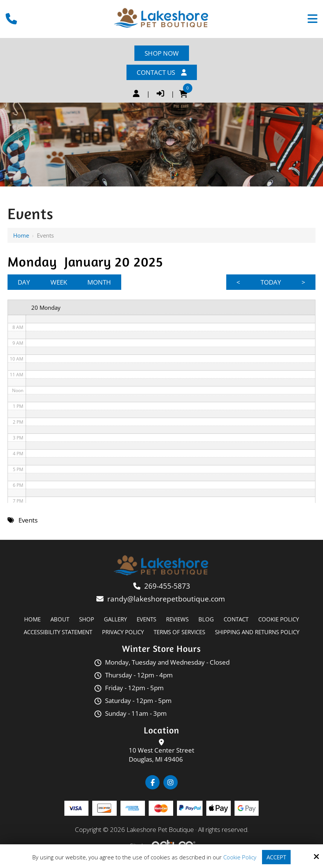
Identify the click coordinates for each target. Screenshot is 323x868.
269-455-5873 (167, 586)
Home (21, 235)
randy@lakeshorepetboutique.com (167, 599)
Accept (276, 857)
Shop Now (162, 53)
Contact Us (162, 72)
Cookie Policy (240, 857)
